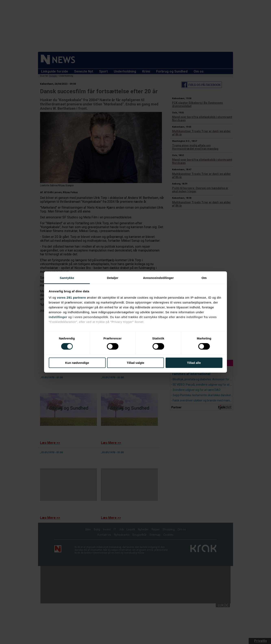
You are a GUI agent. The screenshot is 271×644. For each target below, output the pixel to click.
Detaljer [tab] (113, 278)
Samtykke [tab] (67, 278)
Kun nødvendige (77, 363)
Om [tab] (204, 278)
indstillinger (58, 317)
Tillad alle (194, 363)
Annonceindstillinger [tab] (158, 278)
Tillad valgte (135, 363)
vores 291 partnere (72, 298)
